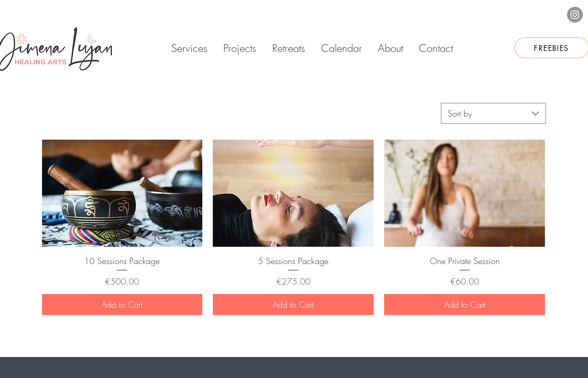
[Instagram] (575, 15)
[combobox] (493, 113)
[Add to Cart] (122, 304)
